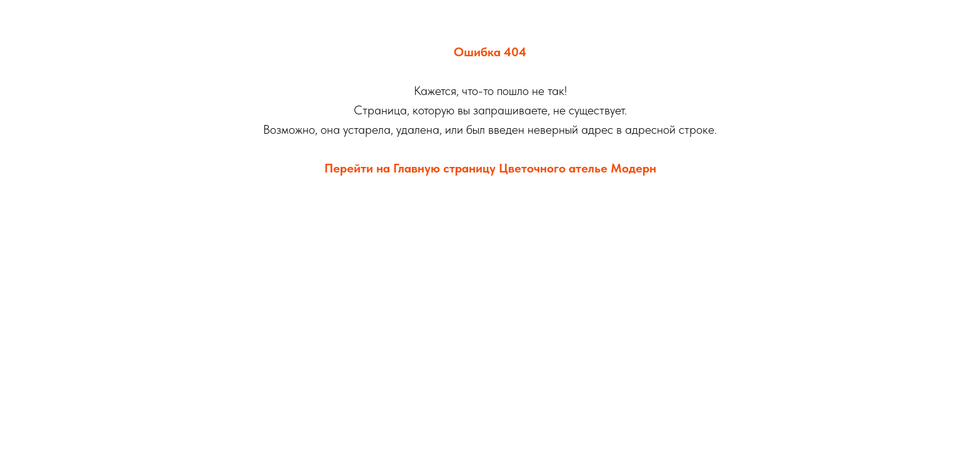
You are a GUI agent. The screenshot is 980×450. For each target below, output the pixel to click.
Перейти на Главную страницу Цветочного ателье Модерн (490, 168)
